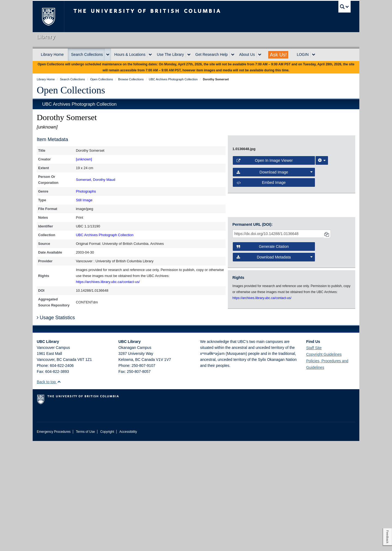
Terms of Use (85, 542)
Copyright (107, 542)
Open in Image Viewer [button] (265, 294)
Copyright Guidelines (324, 464)
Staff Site (314, 458)
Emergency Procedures (54, 542)
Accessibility (128, 542)
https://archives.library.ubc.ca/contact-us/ (108, 282)
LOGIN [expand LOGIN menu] (303, 54)
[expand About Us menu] (260, 55)
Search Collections (87, 54)
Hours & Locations (130, 54)
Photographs (86, 191)
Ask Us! (278, 55)
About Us (247, 54)
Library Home (52, 54)
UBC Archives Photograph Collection (79, 104)
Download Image (275, 306)
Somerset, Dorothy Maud (96, 180)
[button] (59, 492)
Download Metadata (275, 370)
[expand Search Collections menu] (108, 55)
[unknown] (84, 159)
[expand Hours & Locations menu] (150, 55)
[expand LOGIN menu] (314, 55)
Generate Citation (263, 359)
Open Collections (71, 90)
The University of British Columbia (48, 16)
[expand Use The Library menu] (189, 55)
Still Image (84, 200)
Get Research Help (212, 54)
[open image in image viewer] (287, 210)
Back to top (49, 492)
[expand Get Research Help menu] (233, 55)
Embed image (261, 316)
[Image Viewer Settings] (322, 294)
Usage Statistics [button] (56, 428)
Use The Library (170, 54)
